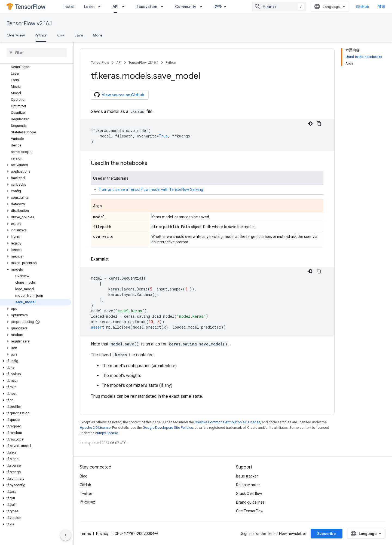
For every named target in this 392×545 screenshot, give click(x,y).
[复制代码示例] (319, 124)
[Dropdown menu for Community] (203, 7)
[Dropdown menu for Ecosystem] (164, 7)
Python (171, 62)
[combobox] (279, 7)
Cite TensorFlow (250, 511)
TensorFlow (100, 62)
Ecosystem (147, 7)
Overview (16, 35)
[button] (36, 165)
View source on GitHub (119, 95)
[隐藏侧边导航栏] (66, 535)
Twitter (86, 494)
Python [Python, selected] (41, 35)
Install (69, 7)
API (119, 62)
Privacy (102, 534)
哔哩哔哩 (87, 502)
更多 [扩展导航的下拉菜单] (218, 7)
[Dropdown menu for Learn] (101, 7)
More (98, 35)
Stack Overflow (249, 494)
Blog (84, 476)
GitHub (362, 7)
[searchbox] (37, 53)
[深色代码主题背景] (310, 124)
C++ (61, 35)
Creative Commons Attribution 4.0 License (227, 422)
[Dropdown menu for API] (125, 7)
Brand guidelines (250, 502)
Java (79, 35)
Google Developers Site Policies (168, 428)
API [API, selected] (115, 7)
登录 (382, 7)
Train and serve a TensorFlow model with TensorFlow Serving (151, 189)
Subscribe (327, 534)
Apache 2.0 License (95, 428)
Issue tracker (247, 476)
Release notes (248, 485)
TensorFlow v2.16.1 (29, 24)
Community (186, 7)
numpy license (107, 433)
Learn (89, 7)
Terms (85, 534)
